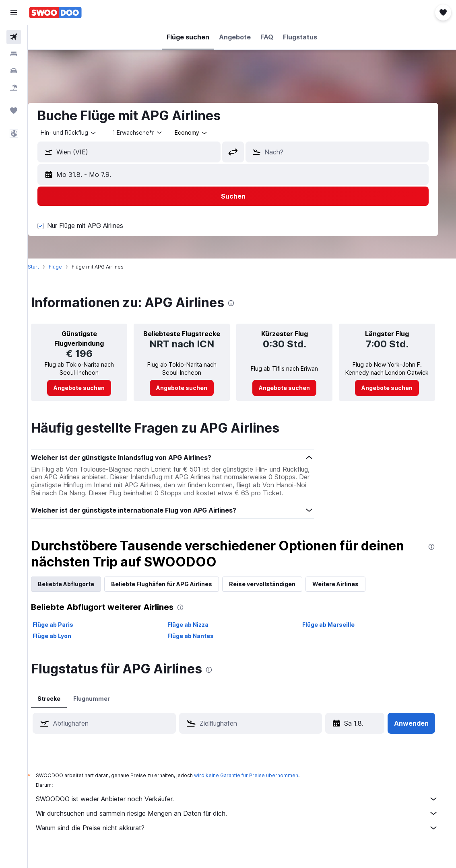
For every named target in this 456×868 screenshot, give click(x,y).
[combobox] (203, 133)
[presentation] (243, 303)
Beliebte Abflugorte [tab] (78, 592)
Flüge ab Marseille (336, 633)
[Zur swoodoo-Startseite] (55, 12)
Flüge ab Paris (65, 633)
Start (45, 267)
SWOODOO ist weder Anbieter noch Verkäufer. (246, 807)
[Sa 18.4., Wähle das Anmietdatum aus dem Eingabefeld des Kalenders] (353, 731)
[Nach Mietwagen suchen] (14, 71)
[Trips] (14, 111)
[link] (90, 388)
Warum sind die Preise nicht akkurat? (246, 836)
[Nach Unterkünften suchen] (14, 54)
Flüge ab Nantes (200, 644)
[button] (14, 12)
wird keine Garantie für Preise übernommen (258, 783)
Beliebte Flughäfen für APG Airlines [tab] (174, 592)
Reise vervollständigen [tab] (274, 592)
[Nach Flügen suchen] (14, 37)
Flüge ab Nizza (198, 633)
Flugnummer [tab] (104, 707)
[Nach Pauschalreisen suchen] (14, 88)
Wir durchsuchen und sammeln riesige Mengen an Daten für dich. (246, 821)
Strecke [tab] (61, 707)
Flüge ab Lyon (64, 644)
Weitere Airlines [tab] (348, 592)
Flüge (67, 267)
